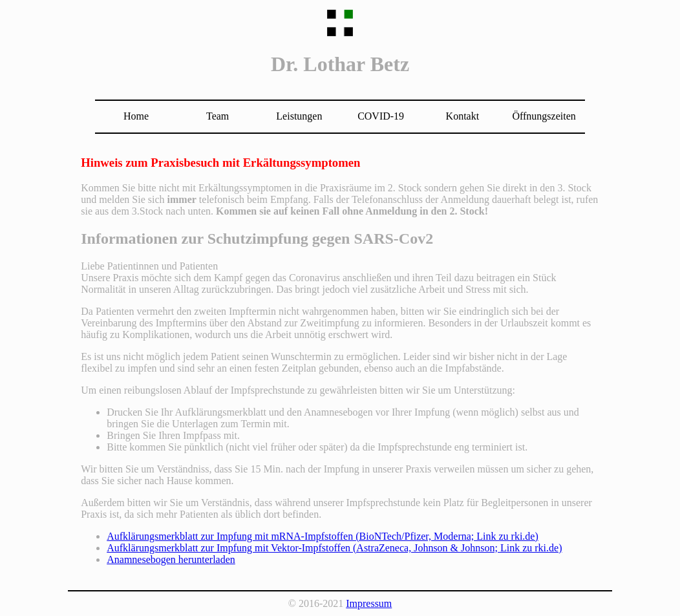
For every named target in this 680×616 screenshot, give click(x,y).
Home (136, 116)
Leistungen (299, 116)
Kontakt (463, 116)
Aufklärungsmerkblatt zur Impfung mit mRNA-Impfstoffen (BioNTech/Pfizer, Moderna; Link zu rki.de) (323, 536)
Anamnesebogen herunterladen (171, 559)
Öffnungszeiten (544, 116)
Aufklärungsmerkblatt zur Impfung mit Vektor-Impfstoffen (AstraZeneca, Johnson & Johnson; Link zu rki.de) (334, 548)
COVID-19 (381, 116)
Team (218, 116)
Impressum (369, 603)
